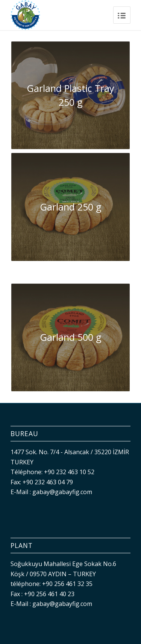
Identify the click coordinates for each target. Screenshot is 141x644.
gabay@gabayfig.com (62, 492)
